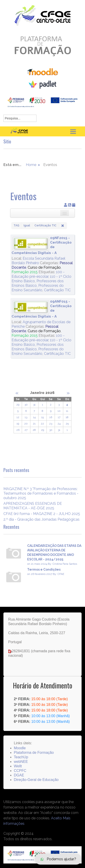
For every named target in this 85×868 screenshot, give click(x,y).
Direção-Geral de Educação (36, 780)
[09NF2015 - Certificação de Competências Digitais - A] (31, 244)
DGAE (19, 775)
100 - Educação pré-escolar (38, 274)
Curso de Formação (44, 267)
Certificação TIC (57, 290)
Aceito (56, 818)
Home (31, 165)
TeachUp (21, 757)
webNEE (21, 762)
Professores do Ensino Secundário (38, 288)
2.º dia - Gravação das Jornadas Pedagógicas (41, 519)
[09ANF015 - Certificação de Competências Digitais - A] (31, 307)
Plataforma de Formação (34, 753)
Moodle (20, 748)
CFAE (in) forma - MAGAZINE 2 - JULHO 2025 (42, 514)
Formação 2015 (25, 272)
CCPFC (20, 771)
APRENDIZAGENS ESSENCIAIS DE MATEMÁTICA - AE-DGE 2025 (33, 506)
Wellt (18, 766)
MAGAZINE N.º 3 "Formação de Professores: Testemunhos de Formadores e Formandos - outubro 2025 (41, 493)
